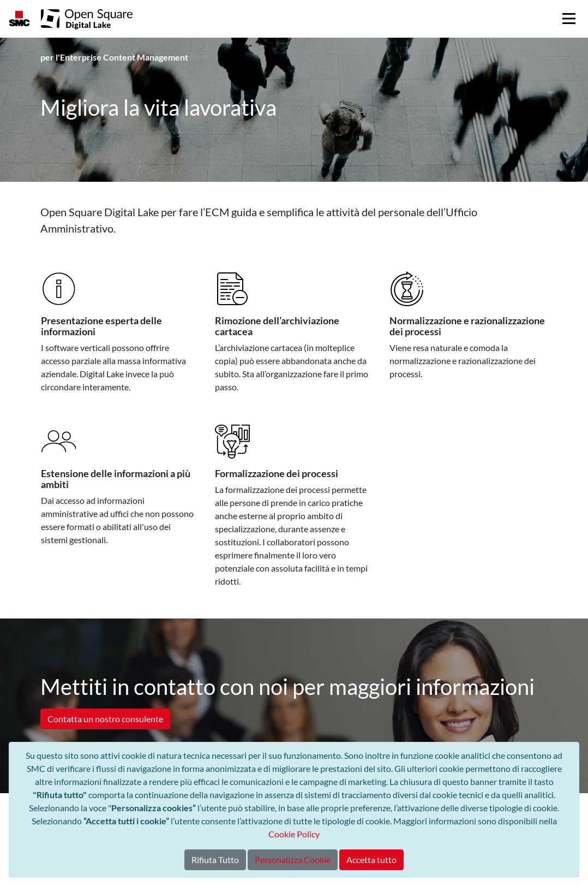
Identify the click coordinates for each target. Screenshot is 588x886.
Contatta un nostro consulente (105, 719)
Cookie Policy (294, 834)
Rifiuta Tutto (215, 860)
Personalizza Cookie (293, 860)
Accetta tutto (371, 860)
